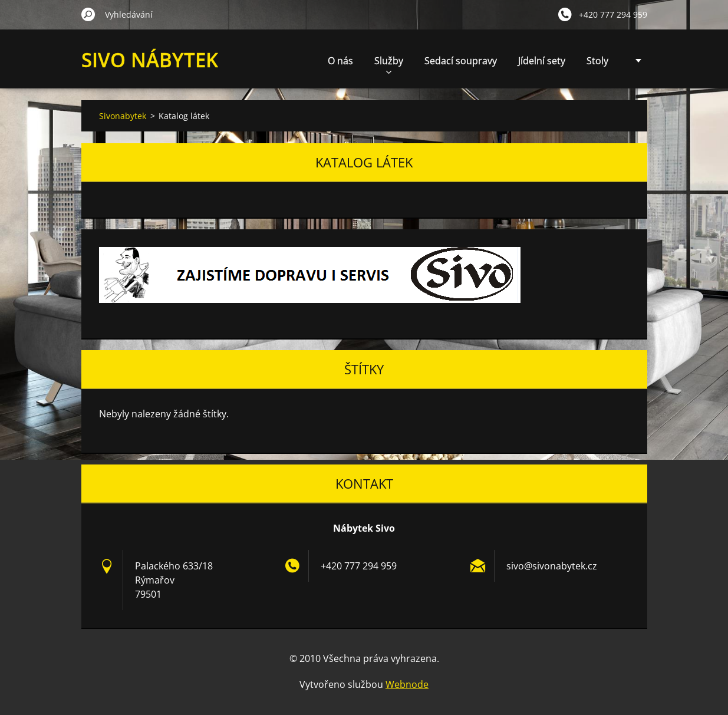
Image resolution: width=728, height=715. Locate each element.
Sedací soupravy (461, 61)
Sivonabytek (123, 116)
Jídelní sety (542, 61)
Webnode (407, 684)
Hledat (88, 14)
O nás (340, 61)
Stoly (597, 61)
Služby (389, 64)
